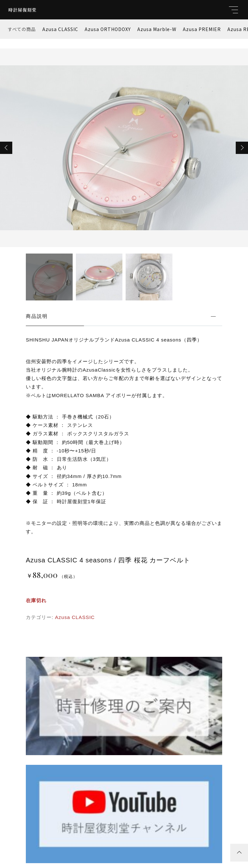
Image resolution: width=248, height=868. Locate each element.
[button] (6, 148)
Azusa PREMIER (202, 29)
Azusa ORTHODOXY (108, 29)
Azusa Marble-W (157, 29)
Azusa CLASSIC (60, 29)
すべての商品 (22, 29)
